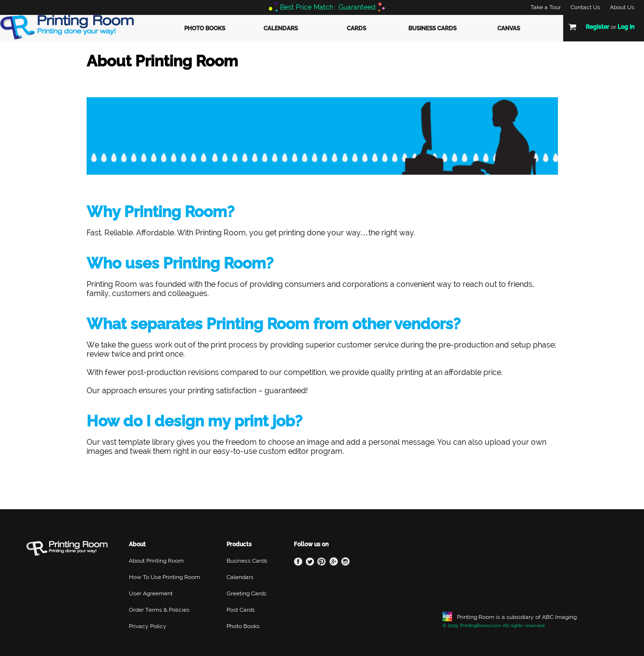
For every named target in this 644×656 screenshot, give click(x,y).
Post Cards (241, 610)
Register (598, 27)
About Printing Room (156, 561)
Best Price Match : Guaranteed (328, 7)
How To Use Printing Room (164, 577)
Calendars (281, 28)
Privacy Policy (148, 626)
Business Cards (432, 28)
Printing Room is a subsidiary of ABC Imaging (517, 617)
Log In (626, 27)
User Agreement (151, 593)
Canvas (509, 28)
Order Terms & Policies (159, 610)
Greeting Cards (246, 593)
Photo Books (205, 28)
